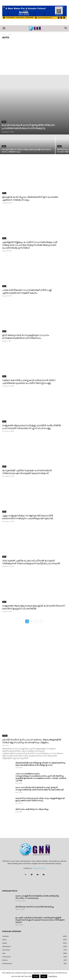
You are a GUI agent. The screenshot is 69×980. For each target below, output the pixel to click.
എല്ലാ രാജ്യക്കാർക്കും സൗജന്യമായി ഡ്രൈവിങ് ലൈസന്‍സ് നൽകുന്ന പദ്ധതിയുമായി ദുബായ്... (28, 517)
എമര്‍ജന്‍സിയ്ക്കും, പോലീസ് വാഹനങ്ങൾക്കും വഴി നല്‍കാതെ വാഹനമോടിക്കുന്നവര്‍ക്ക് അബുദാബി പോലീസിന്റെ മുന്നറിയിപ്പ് (30, 245)
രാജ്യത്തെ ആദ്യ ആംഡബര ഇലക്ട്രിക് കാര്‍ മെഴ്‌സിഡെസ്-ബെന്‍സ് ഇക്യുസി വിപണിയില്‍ (34, 607)
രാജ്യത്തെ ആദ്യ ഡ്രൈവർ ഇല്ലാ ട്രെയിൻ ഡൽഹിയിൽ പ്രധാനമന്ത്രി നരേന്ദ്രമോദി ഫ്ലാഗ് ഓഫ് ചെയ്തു (32, 427)
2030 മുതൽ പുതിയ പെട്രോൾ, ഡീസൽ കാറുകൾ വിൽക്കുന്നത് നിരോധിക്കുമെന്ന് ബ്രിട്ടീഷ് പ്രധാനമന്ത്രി (31, 562)
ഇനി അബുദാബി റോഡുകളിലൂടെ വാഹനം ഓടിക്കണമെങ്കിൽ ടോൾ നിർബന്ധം (26, 337)
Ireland (5, 736)
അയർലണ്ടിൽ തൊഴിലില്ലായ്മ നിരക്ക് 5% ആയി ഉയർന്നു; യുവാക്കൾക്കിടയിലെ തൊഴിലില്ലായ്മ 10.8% (40, 764)
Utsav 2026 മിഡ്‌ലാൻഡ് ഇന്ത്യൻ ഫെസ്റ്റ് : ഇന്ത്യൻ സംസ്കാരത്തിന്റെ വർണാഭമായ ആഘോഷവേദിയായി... (40, 789)
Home (4, 34)
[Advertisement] (34, 58)
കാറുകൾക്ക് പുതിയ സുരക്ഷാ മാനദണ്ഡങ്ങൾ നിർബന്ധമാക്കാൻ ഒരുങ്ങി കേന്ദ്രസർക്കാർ (27, 472)
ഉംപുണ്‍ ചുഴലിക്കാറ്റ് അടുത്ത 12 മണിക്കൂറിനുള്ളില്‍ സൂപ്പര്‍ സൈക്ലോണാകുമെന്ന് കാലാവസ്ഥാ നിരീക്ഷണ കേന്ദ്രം (40, 920)
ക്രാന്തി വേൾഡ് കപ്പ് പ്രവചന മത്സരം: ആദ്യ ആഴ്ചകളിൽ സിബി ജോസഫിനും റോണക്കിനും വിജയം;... (32, 741)
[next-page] (41, 621)
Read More (53, 976)
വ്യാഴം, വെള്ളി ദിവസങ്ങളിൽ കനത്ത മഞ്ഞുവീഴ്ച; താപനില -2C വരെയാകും (37, 897)
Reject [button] (44, 976)
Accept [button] (36, 976)
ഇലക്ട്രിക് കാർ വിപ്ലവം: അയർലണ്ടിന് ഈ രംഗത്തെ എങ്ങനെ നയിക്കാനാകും (30, 198)
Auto (4, 122)
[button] (4, 28)
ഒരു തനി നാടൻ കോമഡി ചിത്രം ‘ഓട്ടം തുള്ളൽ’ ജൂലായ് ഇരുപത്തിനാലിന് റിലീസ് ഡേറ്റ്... (40, 799)
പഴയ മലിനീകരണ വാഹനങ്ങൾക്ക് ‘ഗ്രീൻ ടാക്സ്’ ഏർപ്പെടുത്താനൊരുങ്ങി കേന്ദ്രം (27, 291)
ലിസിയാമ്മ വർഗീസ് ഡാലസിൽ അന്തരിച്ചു (35, 907)
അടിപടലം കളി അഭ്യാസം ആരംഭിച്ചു (32, 809)
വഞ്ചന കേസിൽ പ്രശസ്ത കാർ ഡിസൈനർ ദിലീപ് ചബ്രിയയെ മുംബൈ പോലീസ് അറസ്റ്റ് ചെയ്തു (29, 382)
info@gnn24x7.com (39, 868)
